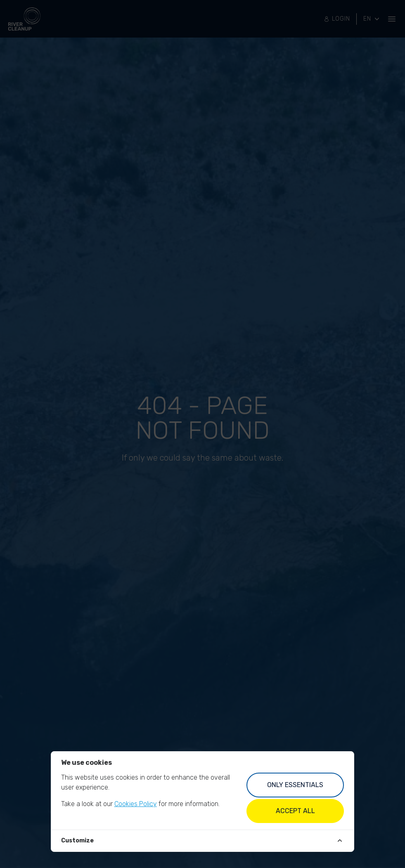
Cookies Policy (136, 804)
